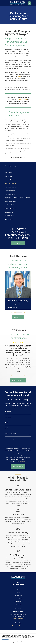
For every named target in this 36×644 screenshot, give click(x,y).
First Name (8, 412)
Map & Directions (18, 619)
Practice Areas (18, 598)
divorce (15, 58)
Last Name (8, 417)
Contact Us (18, 605)
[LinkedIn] (23, 626)
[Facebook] (13, 626)
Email (6, 428)
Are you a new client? (11, 434)
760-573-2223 (18, 585)
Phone (6, 423)
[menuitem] (17, 173)
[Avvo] (16, 626)
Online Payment (18, 601)
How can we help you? (11, 439)
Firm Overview (18, 595)
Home (18, 592)
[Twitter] (20, 626)
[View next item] (24, 313)
